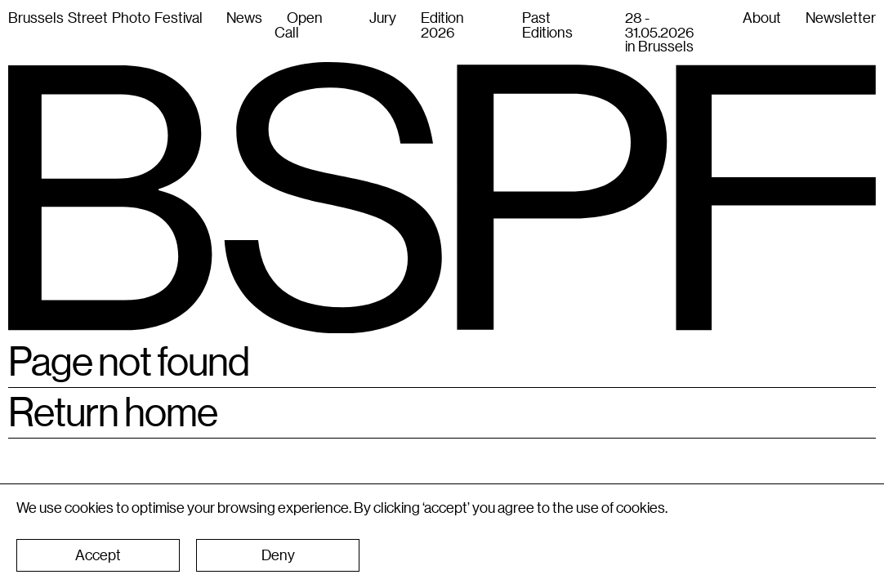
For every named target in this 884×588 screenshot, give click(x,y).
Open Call (299, 24)
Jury (383, 17)
